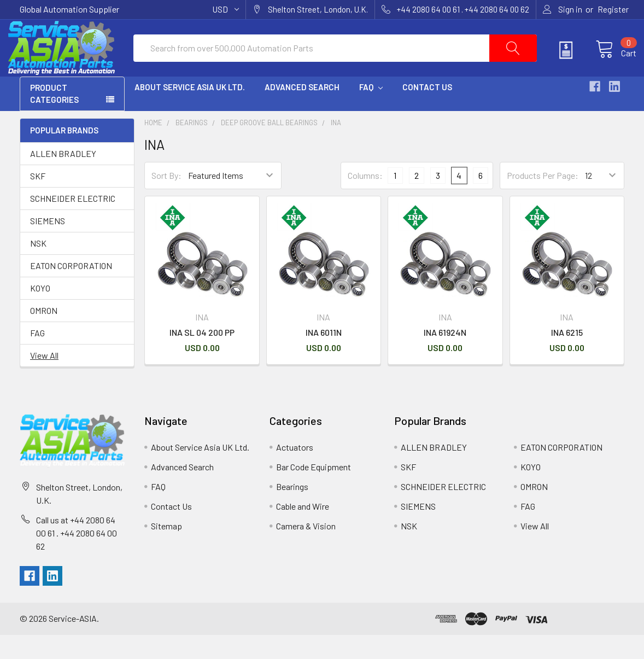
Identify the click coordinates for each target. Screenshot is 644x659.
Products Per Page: (543, 199)
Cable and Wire (303, 530)
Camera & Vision (306, 549)
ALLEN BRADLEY (63, 177)
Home (153, 147)
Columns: (365, 199)
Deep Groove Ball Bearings (269, 147)
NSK (38, 267)
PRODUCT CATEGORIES (54, 118)
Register (613, 9)
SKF (38, 199)
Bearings (192, 147)
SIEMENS (48, 244)
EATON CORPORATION (71, 289)
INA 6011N (324, 356)
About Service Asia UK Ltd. (190, 111)
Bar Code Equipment (314, 490)
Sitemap (166, 549)
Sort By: (166, 199)
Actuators (295, 471)
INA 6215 (567, 356)
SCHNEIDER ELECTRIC (73, 222)
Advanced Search (302, 111)
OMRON (44, 334)
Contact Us (427, 111)
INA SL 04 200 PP (202, 356)
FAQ (371, 111)
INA (336, 147)
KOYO (40, 311)
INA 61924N (445, 356)
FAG (37, 356)
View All (44, 379)
